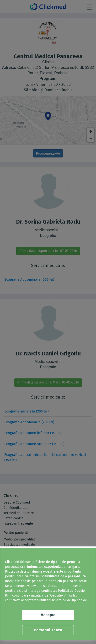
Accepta (48, 615)
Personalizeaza (48, 630)
